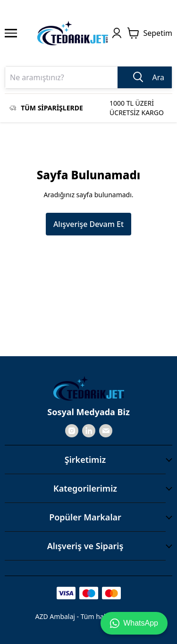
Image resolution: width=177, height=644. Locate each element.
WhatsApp (134, 623)
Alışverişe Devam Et (88, 224)
